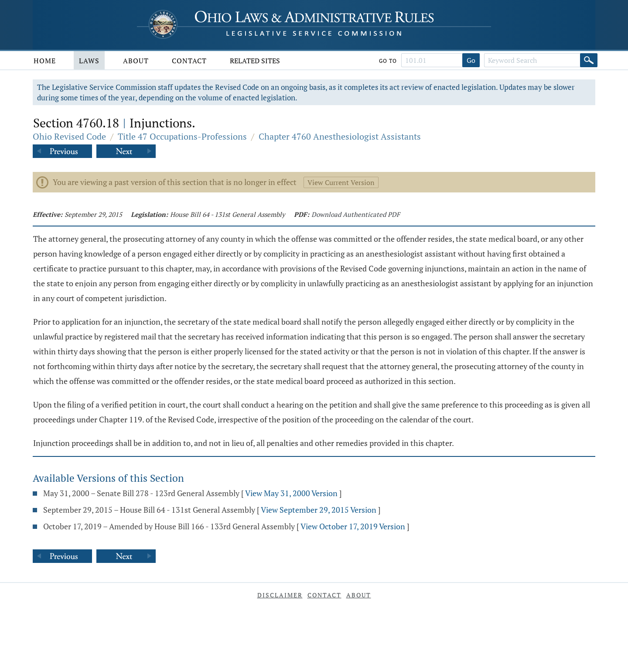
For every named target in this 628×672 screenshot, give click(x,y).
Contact (189, 61)
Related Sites (255, 61)
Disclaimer (280, 595)
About (136, 61)
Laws (89, 61)
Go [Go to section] (471, 60)
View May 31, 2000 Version (291, 493)
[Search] (589, 60)
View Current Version (341, 182)
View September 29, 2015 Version (319, 510)
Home (45, 61)
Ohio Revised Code (69, 136)
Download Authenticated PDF (356, 214)
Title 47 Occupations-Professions (182, 136)
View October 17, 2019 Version (353, 526)
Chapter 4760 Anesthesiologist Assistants (340, 136)
